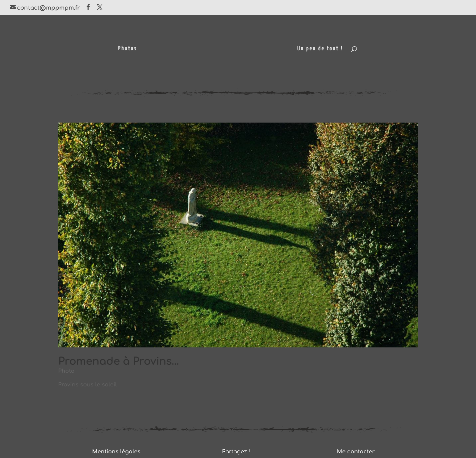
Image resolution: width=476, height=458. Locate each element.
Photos (128, 49)
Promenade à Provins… (119, 361)
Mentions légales (116, 452)
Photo (66, 371)
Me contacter (356, 452)
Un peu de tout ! (320, 49)
